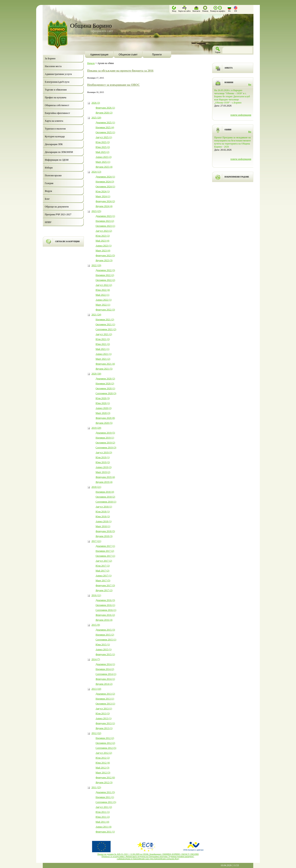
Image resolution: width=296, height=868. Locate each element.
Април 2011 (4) (103, 827)
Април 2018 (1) (104, 521)
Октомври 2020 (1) (105, 388)
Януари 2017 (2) (104, 590)
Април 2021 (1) (104, 354)
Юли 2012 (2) (103, 758)
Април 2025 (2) (104, 157)
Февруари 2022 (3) (105, 310)
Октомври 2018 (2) (105, 497)
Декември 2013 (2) (105, 694)
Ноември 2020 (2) (105, 384)
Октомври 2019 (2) (105, 443)
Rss (250, 85)
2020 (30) (96, 374)
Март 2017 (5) (103, 581)
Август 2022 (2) (104, 285)
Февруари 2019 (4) (105, 477)
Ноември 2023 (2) (105, 221)
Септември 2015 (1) (106, 640)
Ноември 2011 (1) (105, 797)
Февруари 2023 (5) (105, 255)
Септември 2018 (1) (106, 502)
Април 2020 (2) (104, 408)
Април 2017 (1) (104, 576)
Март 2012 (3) (103, 773)
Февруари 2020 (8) (105, 418)
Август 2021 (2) (104, 334)
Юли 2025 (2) (103, 142)
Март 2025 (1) (103, 162)
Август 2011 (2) (104, 807)
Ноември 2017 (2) (105, 551)
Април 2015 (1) (104, 649)
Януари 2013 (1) (104, 728)
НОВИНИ (229, 82)
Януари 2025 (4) (104, 167)
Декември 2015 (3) (105, 630)
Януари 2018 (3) (104, 536)
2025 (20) (96, 118)
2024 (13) (96, 172)
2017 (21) (96, 541)
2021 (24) (96, 315)
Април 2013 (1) (104, 718)
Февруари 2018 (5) (105, 531)
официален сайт (102, 31)
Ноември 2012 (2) (105, 738)
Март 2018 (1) (103, 526)
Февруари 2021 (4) (105, 364)
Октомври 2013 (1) (105, 704)
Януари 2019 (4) (104, 482)
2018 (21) (96, 487)
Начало (91, 63)
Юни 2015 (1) (103, 645)
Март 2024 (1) (103, 196)
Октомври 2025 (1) (105, 132)
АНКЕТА (228, 68)
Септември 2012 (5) (106, 748)
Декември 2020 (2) (105, 379)
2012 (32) (96, 733)
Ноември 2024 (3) (105, 182)
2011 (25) (96, 787)
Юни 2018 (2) (103, 516)
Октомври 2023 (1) (105, 226)
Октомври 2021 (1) (105, 324)
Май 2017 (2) (102, 571)
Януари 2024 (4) (104, 206)
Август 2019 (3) (104, 452)
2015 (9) (96, 625)
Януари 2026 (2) (104, 113)
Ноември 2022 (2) (105, 275)
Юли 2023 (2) (103, 236)
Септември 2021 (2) (106, 329)
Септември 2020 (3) (106, 393)
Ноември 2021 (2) (105, 319)
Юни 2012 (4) (103, 763)
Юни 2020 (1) (103, 403)
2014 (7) (96, 659)
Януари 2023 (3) (104, 260)
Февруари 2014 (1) (105, 679)
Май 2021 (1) (102, 349)
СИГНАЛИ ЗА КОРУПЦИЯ (67, 242)
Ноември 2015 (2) (105, 635)
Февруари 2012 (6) (105, 778)
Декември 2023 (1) (105, 216)
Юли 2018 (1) (103, 512)
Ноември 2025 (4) (105, 127)
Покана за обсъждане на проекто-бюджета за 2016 (120, 71)
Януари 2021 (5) (104, 369)
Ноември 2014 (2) (105, 669)
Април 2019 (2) (104, 467)
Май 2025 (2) (102, 152)
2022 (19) (96, 265)
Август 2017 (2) (104, 561)
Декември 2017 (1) (105, 546)
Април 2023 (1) (104, 246)
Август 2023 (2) (104, 231)
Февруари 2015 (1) (105, 654)
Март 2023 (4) (103, 251)
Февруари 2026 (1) (105, 108)
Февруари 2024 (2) (105, 201)
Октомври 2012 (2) (105, 743)
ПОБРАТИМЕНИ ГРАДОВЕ (237, 177)
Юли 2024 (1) (103, 191)
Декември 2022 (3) (105, 270)
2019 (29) (96, 428)
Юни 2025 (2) (103, 147)
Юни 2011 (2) (103, 817)
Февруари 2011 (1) (105, 832)
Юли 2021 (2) (103, 339)
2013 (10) (96, 689)
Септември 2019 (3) (106, 448)
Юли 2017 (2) (103, 566)
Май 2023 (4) (102, 241)
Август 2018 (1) (104, 507)
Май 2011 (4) (102, 822)
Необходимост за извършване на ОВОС (113, 85)
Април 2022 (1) (104, 300)
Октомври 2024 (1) (105, 187)
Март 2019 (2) (103, 472)
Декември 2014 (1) (105, 664)
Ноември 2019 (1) (105, 438)
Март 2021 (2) (103, 359)
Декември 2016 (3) (105, 600)
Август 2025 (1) (104, 137)
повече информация (241, 115)
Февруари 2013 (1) (105, 723)
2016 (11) (96, 595)
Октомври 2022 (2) (105, 280)
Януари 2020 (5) (104, 423)
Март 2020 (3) (103, 413)
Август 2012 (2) (104, 753)
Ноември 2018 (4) (105, 492)
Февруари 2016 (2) (105, 615)
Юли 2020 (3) (103, 398)
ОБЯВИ (228, 130)
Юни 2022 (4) (103, 290)
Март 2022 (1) (103, 305)
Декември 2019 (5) (105, 433)
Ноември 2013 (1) (105, 699)
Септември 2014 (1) (106, 674)
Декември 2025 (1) (105, 123)
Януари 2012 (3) (104, 782)
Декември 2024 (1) (105, 177)
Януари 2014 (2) (104, 684)
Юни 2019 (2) (103, 462)
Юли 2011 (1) (103, 812)
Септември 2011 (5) (106, 802)
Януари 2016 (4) (104, 620)
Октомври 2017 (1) (105, 556)
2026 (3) (96, 103)
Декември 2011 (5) (105, 792)
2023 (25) (96, 211)
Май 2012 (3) (102, 768)
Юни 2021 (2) (103, 344)
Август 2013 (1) (104, 709)
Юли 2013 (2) (103, 713)
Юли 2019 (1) (103, 457)
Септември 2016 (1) (106, 610)
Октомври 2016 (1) (105, 605)
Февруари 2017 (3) (105, 585)
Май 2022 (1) (102, 295)
